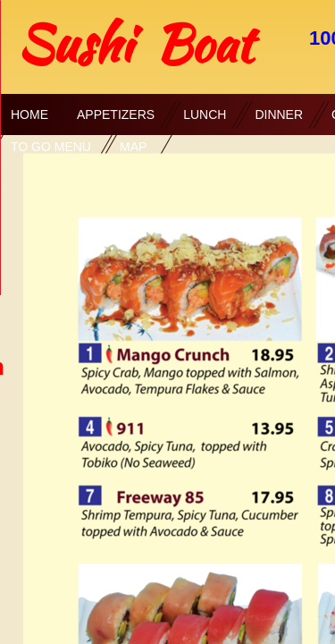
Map (133, 146)
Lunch (205, 114)
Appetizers (116, 114)
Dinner (279, 114)
